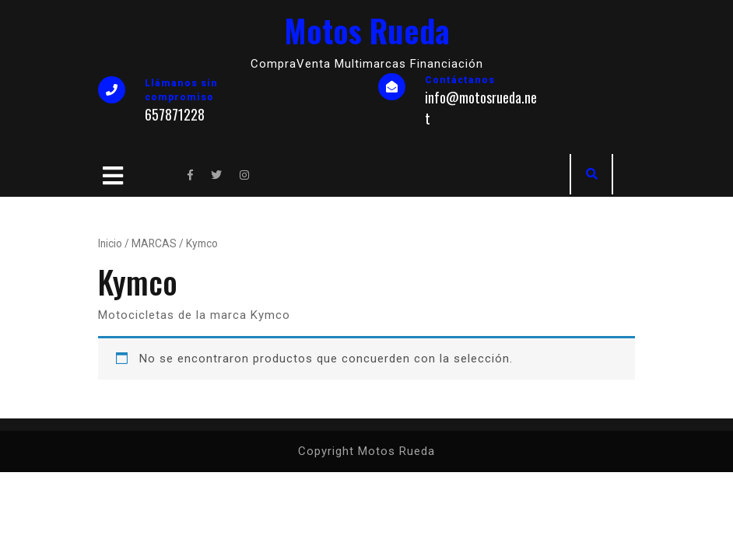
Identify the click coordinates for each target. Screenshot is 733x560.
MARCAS (154, 243)
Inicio (110, 243)
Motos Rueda (367, 30)
